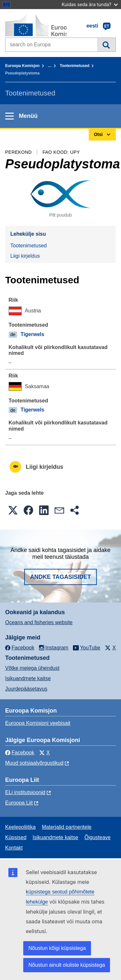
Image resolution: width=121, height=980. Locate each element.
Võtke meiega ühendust (32, 668)
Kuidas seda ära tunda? (90, 4)
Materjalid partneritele (67, 827)
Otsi (106, 45)
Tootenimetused (75, 66)
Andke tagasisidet (60, 577)
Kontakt (14, 848)
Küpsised (16, 837)
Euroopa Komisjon (22, 66)
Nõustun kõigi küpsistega (57, 948)
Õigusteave (98, 837)
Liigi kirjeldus (25, 256)
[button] (13, 510)
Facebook (20, 753)
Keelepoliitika (20, 827)
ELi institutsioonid (25, 792)
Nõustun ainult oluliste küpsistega (67, 965)
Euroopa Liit (19, 803)
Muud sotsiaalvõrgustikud (34, 763)
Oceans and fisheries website (39, 622)
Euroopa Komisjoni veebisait (38, 723)
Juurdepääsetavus (26, 689)
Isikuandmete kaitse (28, 678)
